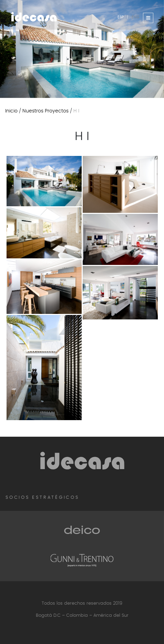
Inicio (11, 111)
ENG (136, 17)
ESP (121, 17)
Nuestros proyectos (45, 111)
